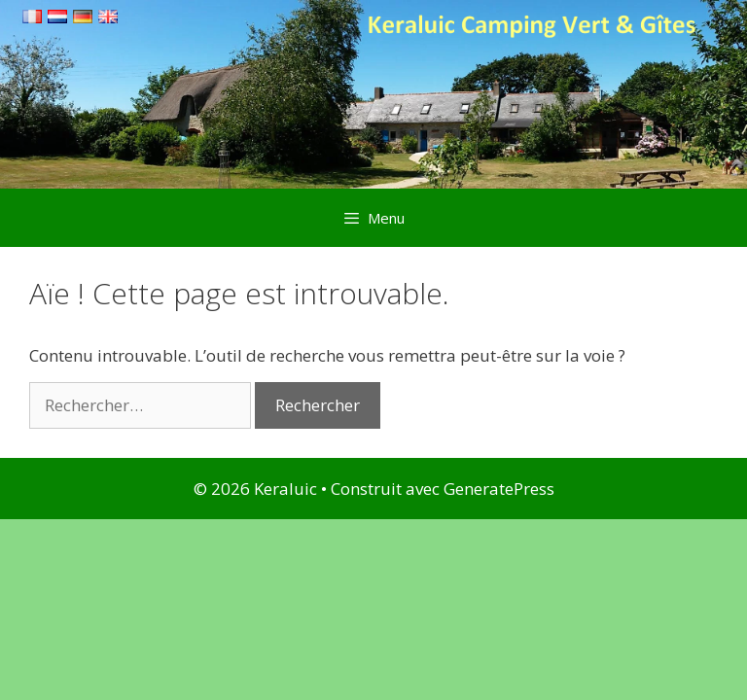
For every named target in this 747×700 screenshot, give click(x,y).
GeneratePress (499, 489)
